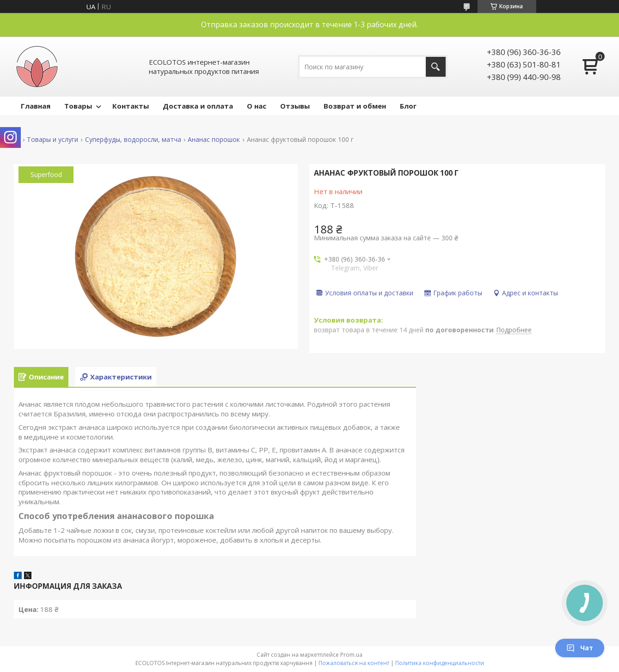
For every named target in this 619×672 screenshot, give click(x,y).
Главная (36, 106)
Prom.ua (351, 655)
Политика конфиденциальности (440, 663)
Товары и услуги (52, 140)
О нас (257, 106)
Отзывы (295, 106)
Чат (580, 648)
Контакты (131, 106)
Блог (408, 106)
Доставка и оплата (198, 106)
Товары (78, 106)
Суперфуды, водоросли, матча (133, 140)
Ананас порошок (214, 140)
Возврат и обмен (355, 106)
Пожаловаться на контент (354, 663)
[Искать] (436, 67)
